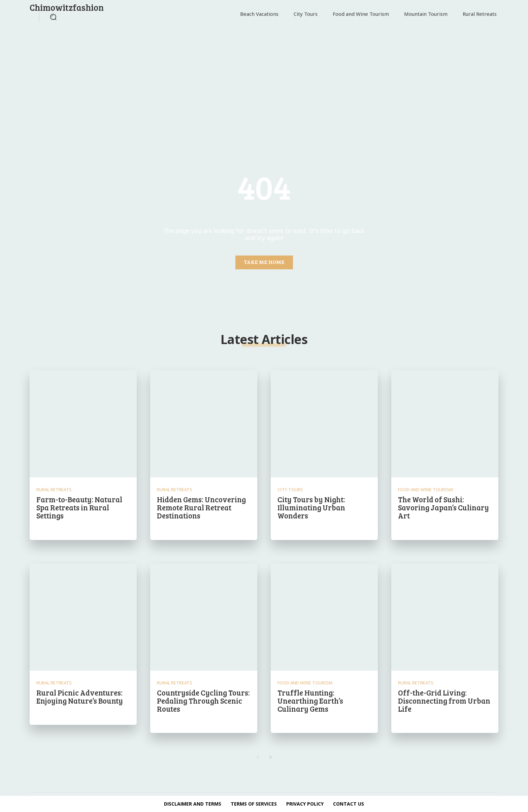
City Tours (290, 490)
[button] (53, 17)
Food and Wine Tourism (425, 490)
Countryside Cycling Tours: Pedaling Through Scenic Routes (203, 701)
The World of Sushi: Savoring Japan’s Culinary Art (443, 507)
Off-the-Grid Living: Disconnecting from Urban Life (444, 701)
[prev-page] (257, 757)
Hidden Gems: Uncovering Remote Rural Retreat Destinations (201, 507)
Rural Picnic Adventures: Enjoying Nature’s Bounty (80, 697)
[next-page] (271, 757)
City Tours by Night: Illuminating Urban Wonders (311, 507)
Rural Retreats (54, 490)
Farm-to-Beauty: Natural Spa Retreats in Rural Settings (79, 507)
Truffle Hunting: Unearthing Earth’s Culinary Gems (310, 701)
